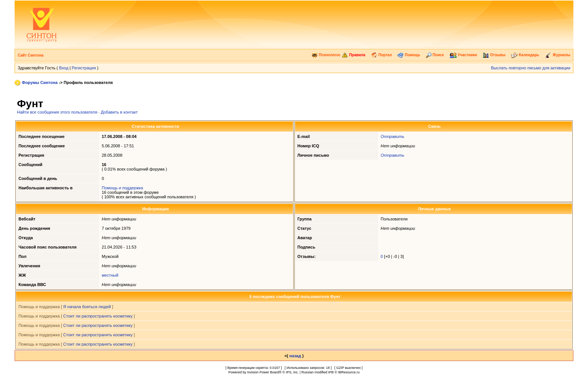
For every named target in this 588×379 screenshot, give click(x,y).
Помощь (409, 55)
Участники (463, 55)
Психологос (326, 55)
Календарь (525, 55)
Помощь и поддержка (122, 188)
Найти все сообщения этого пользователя (57, 112)
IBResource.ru (349, 372)
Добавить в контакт (119, 112)
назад (295, 356)
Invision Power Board (263, 372)
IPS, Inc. (292, 372)
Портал (381, 55)
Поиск (435, 55)
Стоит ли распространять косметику (98, 316)
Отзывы (494, 55)
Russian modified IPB (318, 372)
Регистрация (84, 68)
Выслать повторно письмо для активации (531, 68)
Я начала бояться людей (87, 307)
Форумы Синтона (40, 82)
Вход (64, 68)
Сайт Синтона (31, 55)
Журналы (558, 55)
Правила (353, 55)
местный (110, 275)
